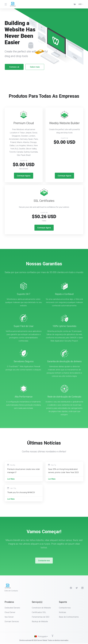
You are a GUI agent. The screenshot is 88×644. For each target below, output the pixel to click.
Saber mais (32, 67)
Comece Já (12, 67)
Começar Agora (24, 176)
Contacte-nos (44, 561)
